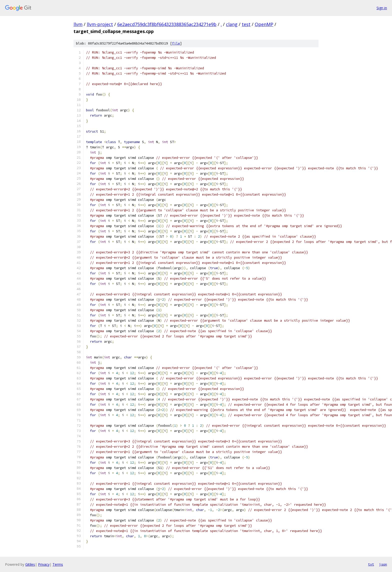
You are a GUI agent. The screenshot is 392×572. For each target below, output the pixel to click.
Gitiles (30, 564)
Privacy (44, 564)
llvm (78, 24)
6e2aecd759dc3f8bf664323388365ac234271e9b (167, 24)
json (383, 564)
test (246, 24)
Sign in (382, 8)
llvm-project (100, 24)
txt (371, 564)
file (176, 43)
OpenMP (264, 24)
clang (232, 24)
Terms (58, 564)
